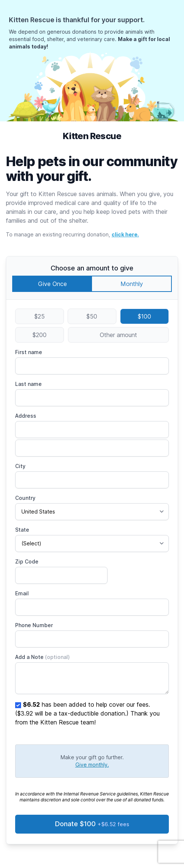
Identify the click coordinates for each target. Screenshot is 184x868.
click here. (125, 234)
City (20, 466)
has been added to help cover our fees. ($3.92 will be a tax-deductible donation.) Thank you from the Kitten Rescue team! (87, 713)
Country (25, 498)
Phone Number (34, 625)
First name (29, 352)
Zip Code (27, 561)
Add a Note (42, 657)
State (22, 530)
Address (26, 416)
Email (22, 593)
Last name (28, 384)
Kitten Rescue (92, 136)
